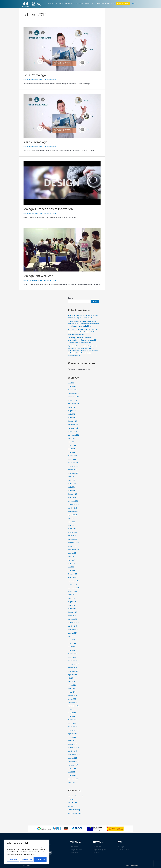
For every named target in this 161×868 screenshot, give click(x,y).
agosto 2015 (72, 758)
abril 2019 (71, 647)
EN (133, 3)
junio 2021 (72, 560)
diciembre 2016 (73, 727)
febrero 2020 (73, 612)
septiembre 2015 (74, 755)
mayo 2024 (72, 445)
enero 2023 (72, 497)
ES (135, 3)
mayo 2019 (72, 643)
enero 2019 (72, 657)
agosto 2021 (72, 553)
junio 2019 (72, 640)
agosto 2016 (72, 734)
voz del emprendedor (75, 813)
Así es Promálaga (35, 142)
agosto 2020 (72, 591)
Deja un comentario (30, 80)
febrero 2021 (73, 574)
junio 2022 (72, 522)
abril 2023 (71, 487)
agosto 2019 (72, 633)
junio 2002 (72, 782)
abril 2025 (71, 414)
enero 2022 (72, 536)
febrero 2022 (73, 532)
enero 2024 (72, 459)
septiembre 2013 (74, 779)
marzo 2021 (72, 570)
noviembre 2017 (74, 706)
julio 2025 (71, 407)
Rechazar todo (27, 859)
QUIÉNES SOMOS (51, 4)
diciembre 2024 (73, 425)
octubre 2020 (73, 584)
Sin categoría (73, 803)
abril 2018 (71, 689)
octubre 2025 (73, 400)
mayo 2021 (72, 564)
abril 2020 (71, 605)
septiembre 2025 (74, 404)
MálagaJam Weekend (38, 276)
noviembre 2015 (74, 748)
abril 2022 (71, 525)
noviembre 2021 (74, 543)
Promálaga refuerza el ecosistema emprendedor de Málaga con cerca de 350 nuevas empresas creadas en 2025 (82, 340)
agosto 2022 (72, 515)
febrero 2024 (73, 456)
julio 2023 (71, 477)
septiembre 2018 (74, 671)
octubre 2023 (73, 470)
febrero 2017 (73, 720)
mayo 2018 (72, 685)
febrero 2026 (73, 390)
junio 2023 (72, 480)
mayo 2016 (72, 737)
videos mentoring (74, 810)
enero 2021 (72, 577)
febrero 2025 (73, 421)
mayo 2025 (72, 411)
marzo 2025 (72, 418)
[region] (27, 852)
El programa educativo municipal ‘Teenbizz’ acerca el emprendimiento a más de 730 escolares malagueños (83, 332)
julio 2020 (71, 595)
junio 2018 (72, 682)
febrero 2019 (73, 654)
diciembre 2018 (73, 661)
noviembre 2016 (74, 730)
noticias (71, 799)
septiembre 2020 (74, 588)
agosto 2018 (72, 675)
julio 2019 (71, 636)
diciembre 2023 (73, 463)
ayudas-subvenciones (76, 796)
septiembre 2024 (74, 435)
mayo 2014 (72, 768)
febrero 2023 (73, 494)
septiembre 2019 (74, 630)
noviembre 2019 (74, 623)
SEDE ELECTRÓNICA (123, 4)
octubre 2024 (73, 432)
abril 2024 (71, 449)
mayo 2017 (72, 713)
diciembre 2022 (73, 501)
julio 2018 (71, 678)
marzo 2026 (72, 386)
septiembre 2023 (74, 473)
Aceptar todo (40, 859)
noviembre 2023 (74, 466)
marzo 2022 (72, 529)
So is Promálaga (35, 75)
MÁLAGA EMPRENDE (65, 4)
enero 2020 (72, 616)
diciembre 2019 (73, 619)
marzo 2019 (72, 650)
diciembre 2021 (73, 539)
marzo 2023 (72, 491)
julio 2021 (71, 557)
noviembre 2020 (74, 581)
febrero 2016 (73, 744)
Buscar (71, 298)
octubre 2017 (73, 709)
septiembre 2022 (74, 511)
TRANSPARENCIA (100, 4)
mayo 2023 (72, 484)
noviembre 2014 (74, 765)
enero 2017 (72, 723)
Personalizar (13, 859)
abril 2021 (71, 567)
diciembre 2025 (73, 393)
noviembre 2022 (74, 504)
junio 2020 (72, 598)
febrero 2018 (73, 696)
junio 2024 (72, 442)
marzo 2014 (72, 775)
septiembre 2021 (74, 550)
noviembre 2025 (74, 397)
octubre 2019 (73, 626)
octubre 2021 (73, 546)
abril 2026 (71, 383)
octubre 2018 (73, 668)
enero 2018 (72, 699)
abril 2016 (71, 741)
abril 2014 (71, 772)
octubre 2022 (73, 508)
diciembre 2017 (73, 703)
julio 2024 (71, 439)
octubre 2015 (73, 751)
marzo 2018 (72, 692)
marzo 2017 (72, 716)
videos (40, 80)
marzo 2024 (72, 452)
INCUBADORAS (78, 4)
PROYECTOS (89, 4)
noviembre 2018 (74, 664)
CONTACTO (111, 4)
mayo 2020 (72, 602)
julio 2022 (71, 518)
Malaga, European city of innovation (48, 209)
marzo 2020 (72, 609)
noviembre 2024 (74, 428)
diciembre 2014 (73, 761)
